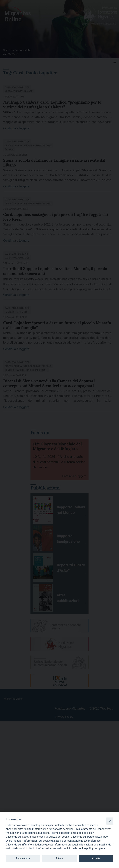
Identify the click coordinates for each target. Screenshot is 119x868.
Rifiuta (59, 858)
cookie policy (86, 848)
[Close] (110, 821)
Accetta (96, 858)
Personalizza (23, 858)
